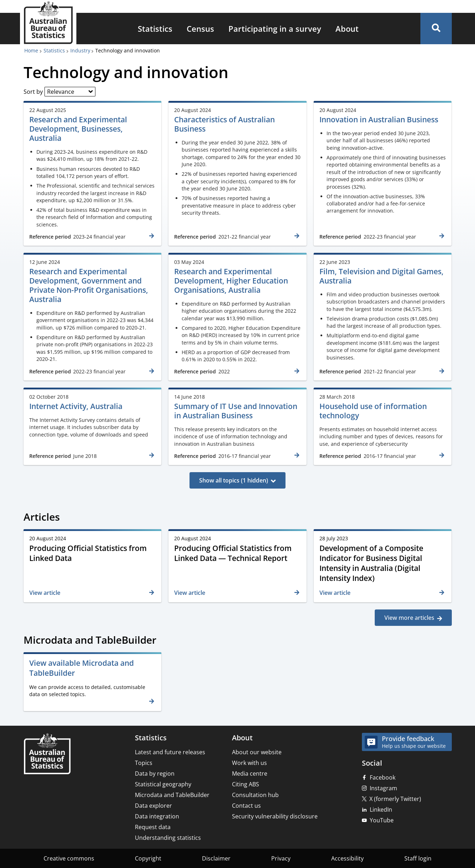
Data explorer (153, 806)
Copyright (148, 858)
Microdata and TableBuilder (172, 795)
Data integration (157, 816)
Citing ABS (246, 784)
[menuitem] (155, 29)
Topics (144, 763)
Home (31, 50)
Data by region (155, 773)
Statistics (155, 29)
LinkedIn (381, 810)
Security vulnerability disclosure (275, 816)
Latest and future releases (170, 752)
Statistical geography (163, 784)
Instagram (383, 788)
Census (200, 29)
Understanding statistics (168, 838)
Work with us (249, 763)
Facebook (383, 777)
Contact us (246, 806)
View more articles (409, 618)
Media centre (250, 773)
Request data (153, 827)
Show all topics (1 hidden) (234, 480)
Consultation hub (255, 795)
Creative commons (69, 858)
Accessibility (347, 858)
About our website (257, 752)
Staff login (418, 858)
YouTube (382, 820)
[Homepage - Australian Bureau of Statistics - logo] (48, 23)
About (347, 29)
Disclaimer (216, 858)
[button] (436, 29)
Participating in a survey (275, 29)
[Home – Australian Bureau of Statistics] (47, 754)
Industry (80, 50)
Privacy (281, 858)
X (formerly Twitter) (395, 799)
